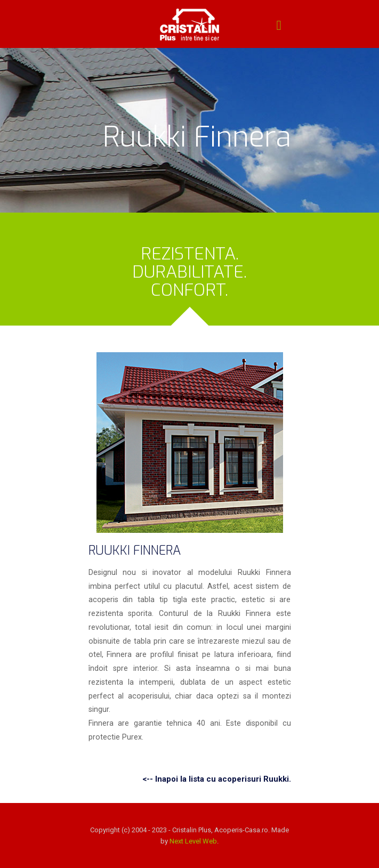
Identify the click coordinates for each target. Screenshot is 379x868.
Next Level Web (193, 841)
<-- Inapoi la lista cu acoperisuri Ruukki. (217, 779)
